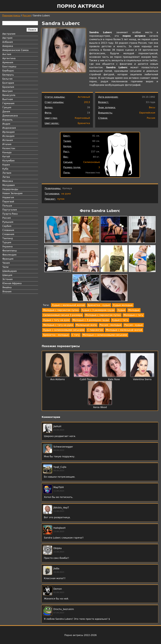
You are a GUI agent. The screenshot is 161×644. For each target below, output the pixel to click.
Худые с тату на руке (56, 320)
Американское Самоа (15, 50)
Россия (27, 16)
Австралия (9, 34)
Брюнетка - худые (99, 305)
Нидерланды (10, 189)
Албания (8, 42)
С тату (76, 335)
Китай (6, 157)
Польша (7, 206)
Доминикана (10, 116)
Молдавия (8, 185)
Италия (7, 144)
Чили (5, 267)
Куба (5, 169)
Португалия (10, 210)
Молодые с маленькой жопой (124, 330)
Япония (7, 292)
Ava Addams (58, 379)
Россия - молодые (111, 325)
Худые (121, 310)
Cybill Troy (86, 379)
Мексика (8, 181)
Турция (7, 242)
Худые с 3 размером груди (98, 310)
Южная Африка (12, 283)
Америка (8, 46)
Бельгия (7, 79)
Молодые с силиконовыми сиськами (105, 335)
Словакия (8, 230)
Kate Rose (114, 379)
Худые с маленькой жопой (68, 305)
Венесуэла (9, 95)
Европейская (147, 113)
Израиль (8, 120)
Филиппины (10, 251)
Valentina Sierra (142, 379)
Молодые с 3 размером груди (91, 320)
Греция (7, 107)
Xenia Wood (100, 407)
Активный (84, 97)
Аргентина (9, 58)
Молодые (134, 310)
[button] (58, 230)
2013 (87, 102)
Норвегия (8, 197)
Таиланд (8, 238)
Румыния (8, 222)
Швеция (7, 275)
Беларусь (8, 75)
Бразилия (8, 87)
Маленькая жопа (86, 325)
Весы (152, 107)
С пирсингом (95, 330)
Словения (8, 234)
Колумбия (8, 161)
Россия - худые (133, 325)
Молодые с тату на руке (58, 325)
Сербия (7, 226)
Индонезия (9, 128)
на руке (66, 194)
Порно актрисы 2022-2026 (80, 635)
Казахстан (9, 148)
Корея (6, 165)
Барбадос (8, 71)
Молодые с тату (133, 315)
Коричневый (82, 118)
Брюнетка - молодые (56, 335)
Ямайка (7, 287)
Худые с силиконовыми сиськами (64, 330)
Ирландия (8, 132)
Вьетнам (8, 99)
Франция (8, 259)
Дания (6, 112)
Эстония (7, 279)
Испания (8, 140)
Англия (7, 54)
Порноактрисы (11, 16)
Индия (6, 124)
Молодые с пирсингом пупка (61, 310)
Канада (7, 152)
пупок (61, 199)
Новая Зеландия (12, 193)
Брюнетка (84, 123)
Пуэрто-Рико (10, 214)
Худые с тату (120, 320)
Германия (8, 103)
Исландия (8, 136)
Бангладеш (9, 67)
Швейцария (10, 271)
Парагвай (8, 202)
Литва (6, 177)
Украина (7, 247)
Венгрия (7, 91)
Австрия (7, 38)
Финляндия (9, 255)
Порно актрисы (80, 6)
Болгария (8, 83)
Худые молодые (123, 305)
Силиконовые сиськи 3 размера (63, 315)
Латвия (7, 173)
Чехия (6, 263)
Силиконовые (92, 162)
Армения (8, 62)
